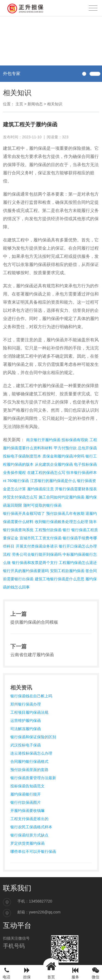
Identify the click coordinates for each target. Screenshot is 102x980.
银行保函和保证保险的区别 (33, 737)
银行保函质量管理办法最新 (33, 778)
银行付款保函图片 (26, 802)
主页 (19, 104)
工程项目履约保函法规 (29, 712)
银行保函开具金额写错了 (24, 513)
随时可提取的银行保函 (42, 505)
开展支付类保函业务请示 (37, 546)
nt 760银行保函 (16, 481)
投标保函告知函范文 (27, 786)
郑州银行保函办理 (26, 704)
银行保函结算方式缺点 (29, 835)
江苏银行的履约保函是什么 (53, 481)
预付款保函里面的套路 (29, 770)
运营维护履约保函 (26, 721)
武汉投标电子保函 (26, 745)
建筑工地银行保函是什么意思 (60, 579)
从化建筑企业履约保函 (54, 464)
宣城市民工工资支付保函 (41, 538)
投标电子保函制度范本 (22, 456)
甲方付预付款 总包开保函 (75, 448)
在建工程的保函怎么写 (46, 473)
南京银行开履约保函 (43, 440)
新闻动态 (35, 104)
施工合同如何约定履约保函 (61, 497)
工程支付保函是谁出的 (29, 819)
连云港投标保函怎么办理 (31, 753)
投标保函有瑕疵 (75, 440)
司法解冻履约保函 (26, 729)
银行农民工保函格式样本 (31, 827)
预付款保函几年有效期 (65, 513)
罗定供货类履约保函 (27, 843)
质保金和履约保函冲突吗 (63, 456)
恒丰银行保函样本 (82, 473)
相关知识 (55, 104)
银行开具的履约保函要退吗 (26, 571)
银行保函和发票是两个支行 (35, 563)
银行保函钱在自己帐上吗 (31, 696)
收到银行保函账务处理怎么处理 (61, 522)
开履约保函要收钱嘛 (27, 811)
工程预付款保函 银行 (52, 530)
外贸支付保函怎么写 (20, 497)
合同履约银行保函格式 (29, 761)
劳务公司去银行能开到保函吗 (37, 554)
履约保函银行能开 (26, 794)
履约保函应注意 (41, 489)
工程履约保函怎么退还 (78, 563)
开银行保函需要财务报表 (76, 489)
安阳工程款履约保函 (67, 571)
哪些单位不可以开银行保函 (33, 851)
